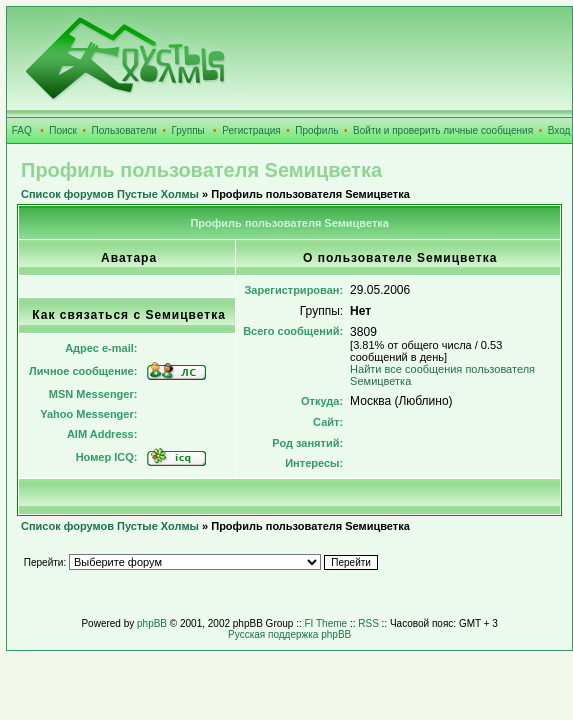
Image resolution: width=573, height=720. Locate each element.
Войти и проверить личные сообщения (443, 130)
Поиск (63, 130)
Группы (187, 130)
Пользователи (124, 130)
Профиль (316, 130)
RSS (368, 623)
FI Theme (326, 623)
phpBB (152, 623)
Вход (559, 130)
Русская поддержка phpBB (289, 634)
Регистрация (251, 130)
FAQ (22, 130)
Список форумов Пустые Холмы (110, 194)
